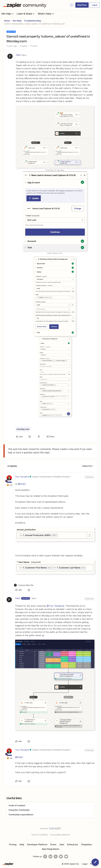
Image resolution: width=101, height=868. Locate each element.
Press (53, 844)
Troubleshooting (32, 21)
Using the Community (19, 810)
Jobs (62, 844)
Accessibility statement (60, 835)
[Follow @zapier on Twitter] (61, 857)
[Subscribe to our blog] (56, 857)
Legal (85, 864)
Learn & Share (26, 14)
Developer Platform (37, 844)
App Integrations (50, 849)
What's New (46, 14)
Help (22, 844)
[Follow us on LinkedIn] (50, 857)
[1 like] (24, 585)
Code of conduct (17, 805)
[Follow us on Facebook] (45, 857)
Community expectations (21, 815)
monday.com (23, 429)
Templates (86, 844)
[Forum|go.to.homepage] (26, 5)
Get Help (8, 14)
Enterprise (73, 844)
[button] (82, 5)
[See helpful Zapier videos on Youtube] (66, 857)
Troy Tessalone (22, 477)
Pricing (13, 844)
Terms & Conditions (40, 835)
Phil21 (18, 55)
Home (7, 21)
